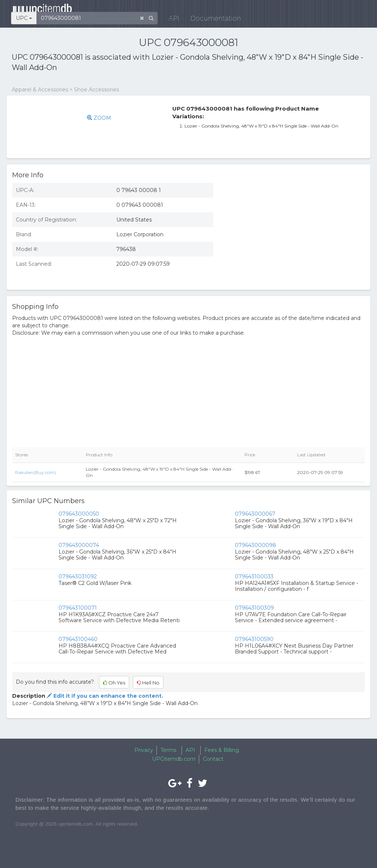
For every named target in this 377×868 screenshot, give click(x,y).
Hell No (148, 683)
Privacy (144, 750)
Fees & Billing (222, 750)
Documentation (284, 11)
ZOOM (103, 118)
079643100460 (78, 639)
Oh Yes (114, 683)
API (242, 11)
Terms (168, 750)
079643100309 (254, 608)
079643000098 (256, 545)
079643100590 (254, 639)
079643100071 (78, 608)
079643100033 (254, 576)
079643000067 (255, 514)
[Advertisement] (295, 231)
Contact (213, 759)
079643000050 (79, 514)
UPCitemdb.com (174, 759)
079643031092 (78, 576)
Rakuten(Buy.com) (36, 472)
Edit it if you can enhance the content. (104, 696)
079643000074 (79, 545)
